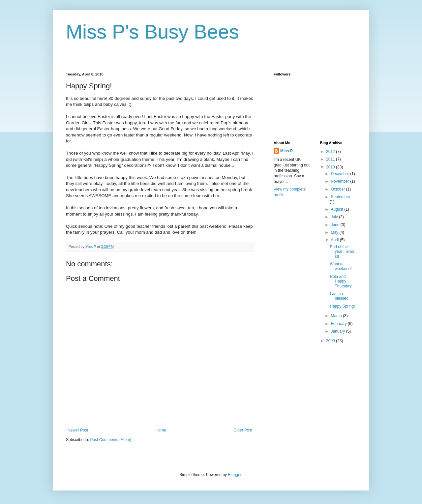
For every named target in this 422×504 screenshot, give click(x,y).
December (340, 174)
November (340, 181)
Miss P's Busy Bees (152, 32)
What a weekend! (341, 266)
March (337, 316)
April (335, 240)
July (335, 217)
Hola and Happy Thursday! (341, 281)
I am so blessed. (340, 296)
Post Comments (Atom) (111, 440)
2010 (331, 167)
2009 (331, 341)
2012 (331, 152)
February (339, 324)
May (335, 232)
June (335, 225)
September (340, 197)
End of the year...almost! (342, 252)
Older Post (243, 430)
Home (161, 430)
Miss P (286, 151)
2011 (331, 159)
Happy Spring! (342, 306)
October (338, 189)
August (337, 209)
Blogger (235, 475)
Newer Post (78, 430)
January (338, 331)
